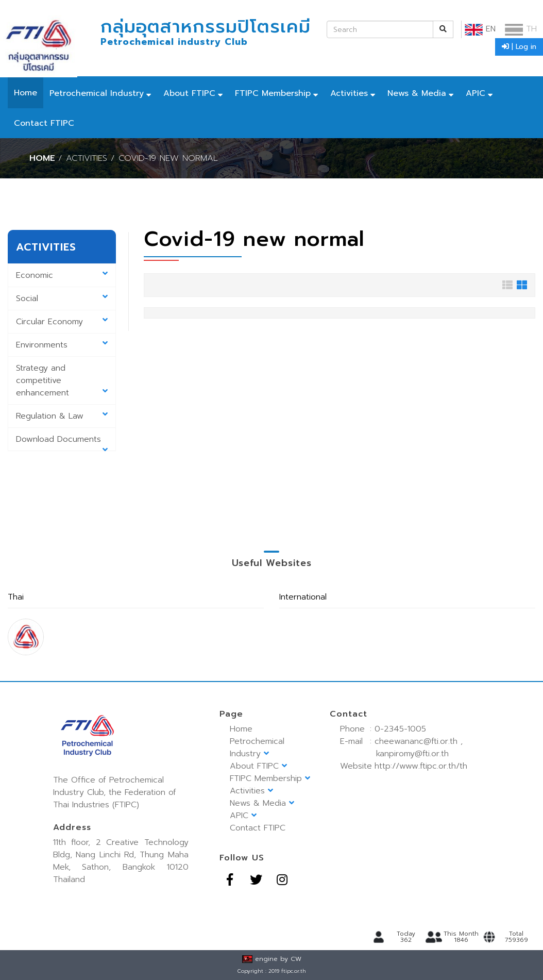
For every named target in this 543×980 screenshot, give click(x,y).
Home (26, 93)
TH (521, 29)
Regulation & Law (62, 416)
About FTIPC (189, 93)
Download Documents (62, 442)
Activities (349, 93)
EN (480, 29)
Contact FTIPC (44, 123)
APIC (476, 93)
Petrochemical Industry (97, 93)
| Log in (519, 47)
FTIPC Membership (273, 93)
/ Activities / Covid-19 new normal (138, 158)
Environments (62, 345)
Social (62, 298)
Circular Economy (62, 322)
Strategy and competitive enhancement (62, 380)
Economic (62, 275)
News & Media (417, 93)
